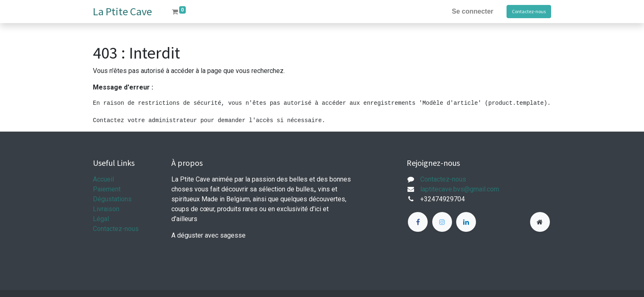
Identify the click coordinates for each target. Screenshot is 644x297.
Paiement (107, 189)
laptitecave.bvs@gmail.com (460, 189)
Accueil (103, 179)
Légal (101, 219)
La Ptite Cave (122, 11)
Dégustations (112, 199)
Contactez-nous (529, 11)
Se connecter (473, 11)
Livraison (106, 209)
